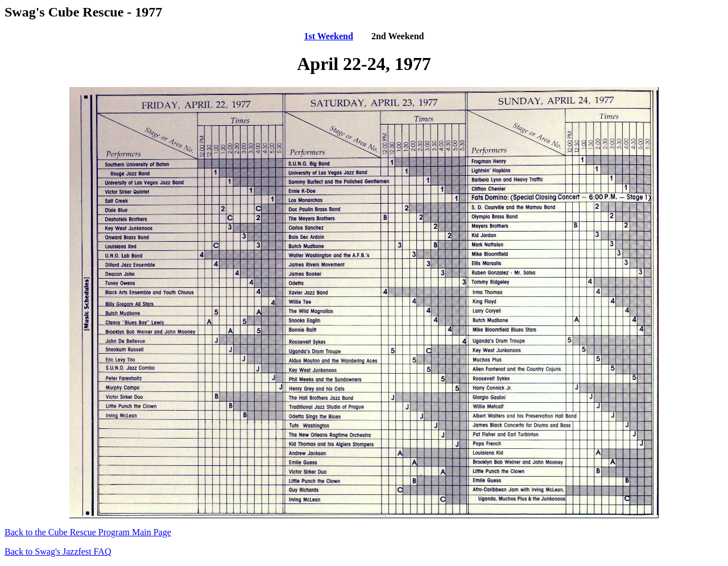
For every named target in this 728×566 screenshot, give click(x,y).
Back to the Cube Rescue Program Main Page (88, 532)
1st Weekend (328, 36)
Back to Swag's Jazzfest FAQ (58, 551)
